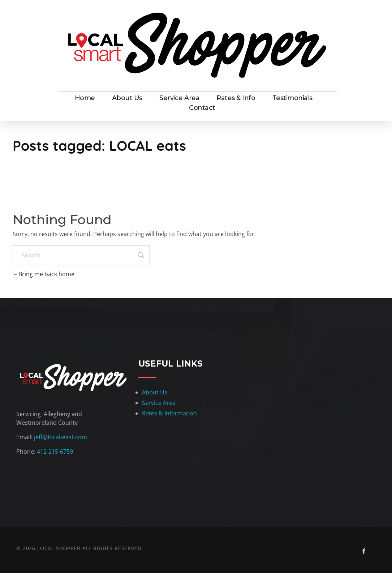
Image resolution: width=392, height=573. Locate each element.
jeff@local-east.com (61, 437)
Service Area (159, 403)
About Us (155, 392)
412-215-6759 (55, 452)
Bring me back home (44, 274)
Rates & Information (169, 413)
